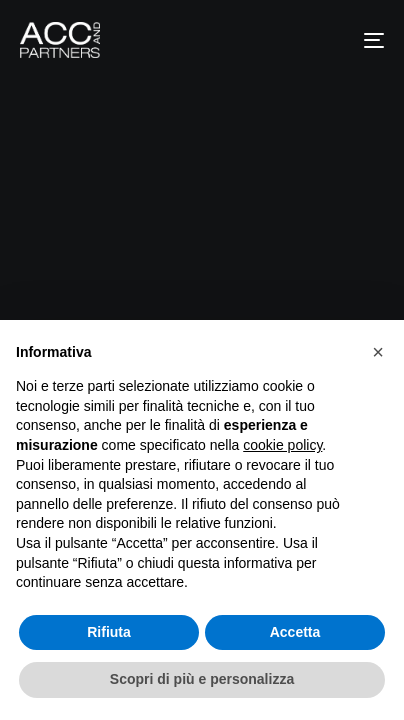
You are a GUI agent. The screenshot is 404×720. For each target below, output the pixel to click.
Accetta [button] (295, 632)
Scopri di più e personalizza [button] (202, 679)
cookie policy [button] (282, 445)
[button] (378, 352)
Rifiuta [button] (109, 632)
